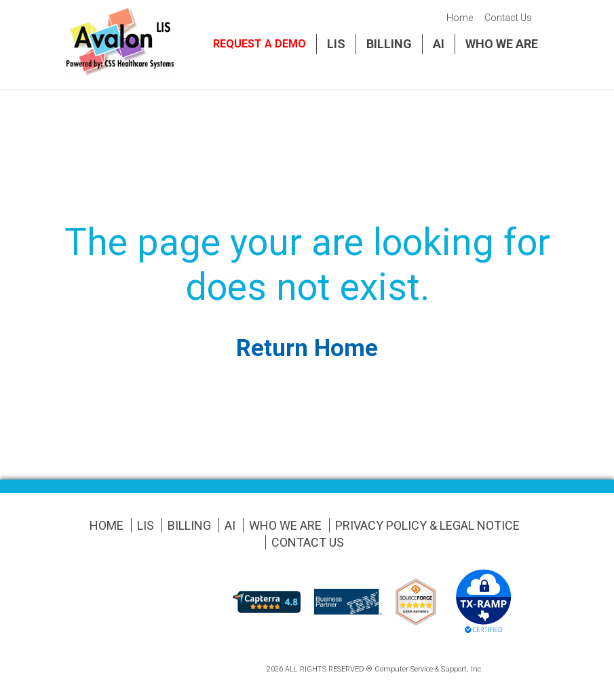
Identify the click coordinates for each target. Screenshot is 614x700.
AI (439, 44)
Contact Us (508, 18)
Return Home (307, 348)
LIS (336, 44)
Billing (389, 44)
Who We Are (502, 44)
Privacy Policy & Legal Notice (427, 525)
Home (460, 18)
